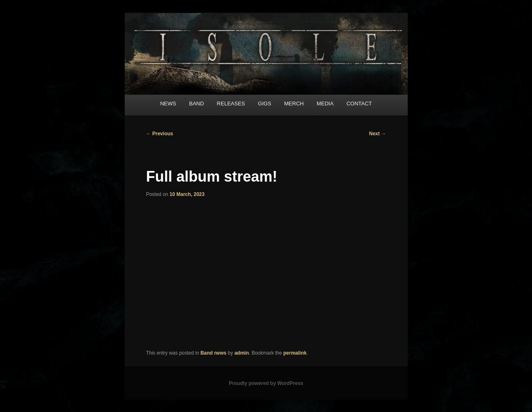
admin (241, 353)
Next (378, 134)
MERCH (294, 104)
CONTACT (359, 104)
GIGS (265, 104)
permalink (295, 353)
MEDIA (325, 104)
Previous (160, 134)
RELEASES (231, 104)
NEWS (168, 104)
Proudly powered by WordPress (266, 383)
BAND (196, 104)
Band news (213, 353)
